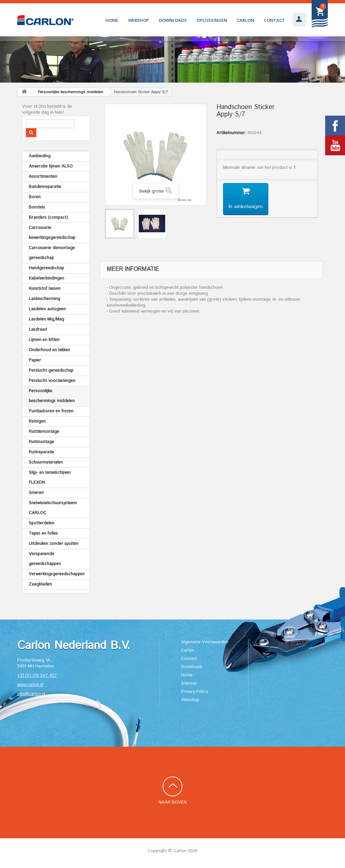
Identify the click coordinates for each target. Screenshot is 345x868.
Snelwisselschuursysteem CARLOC (53, 508)
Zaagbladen (40, 584)
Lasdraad (38, 330)
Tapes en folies (43, 533)
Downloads (173, 20)
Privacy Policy (194, 692)
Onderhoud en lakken (49, 350)
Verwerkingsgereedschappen (57, 574)
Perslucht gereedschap (51, 371)
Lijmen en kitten (44, 340)
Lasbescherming (44, 299)
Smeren (36, 493)
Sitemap (189, 683)
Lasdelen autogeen (47, 309)
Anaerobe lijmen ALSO (51, 166)
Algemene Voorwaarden (205, 642)
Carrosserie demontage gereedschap (52, 253)
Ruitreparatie (41, 452)
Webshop (139, 20)
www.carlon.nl (30, 685)
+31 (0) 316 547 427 (37, 676)
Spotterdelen (41, 523)
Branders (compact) (48, 218)
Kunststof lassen (45, 289)
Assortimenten (43, 177)
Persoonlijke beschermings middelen (52, 396)
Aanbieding (40, 156)
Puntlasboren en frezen (51, 411)
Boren (35, 197)
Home (112, 20)
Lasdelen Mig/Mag (46, 319)
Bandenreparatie (45, 187)
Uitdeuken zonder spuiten (54, 544)
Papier (35, 360)
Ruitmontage (41, 442)
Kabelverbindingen (46, 278)
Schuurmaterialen (46, 462)
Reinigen (37, 421)
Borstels (37, 207)
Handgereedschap (46, 268)
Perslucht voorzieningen (52, 381)
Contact (274, 20)
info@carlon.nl (31, 694)
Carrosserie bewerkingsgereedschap (52, 233)
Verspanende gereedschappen (45, 559)
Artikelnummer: (231, 133)
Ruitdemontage (44, 432)
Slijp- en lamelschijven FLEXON (50, 478)
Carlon (246, 20)
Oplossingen (212, 20)
